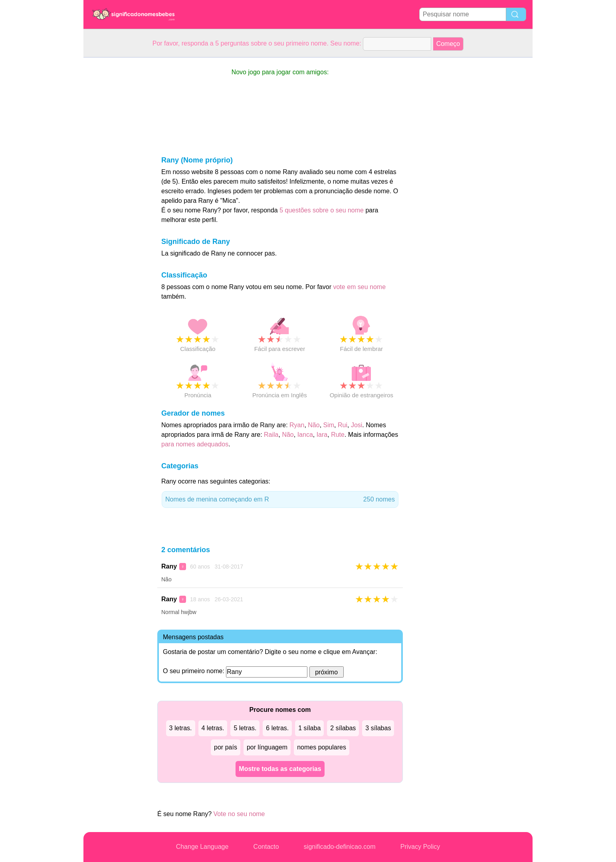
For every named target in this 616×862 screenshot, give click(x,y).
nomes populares (322, 747)
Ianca (305, 435)
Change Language (202, 847)
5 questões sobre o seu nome (322, 210)
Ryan (297, 425)
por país (226, 747)
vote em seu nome (359, 287)
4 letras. (213, 728)
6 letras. (277, 728)
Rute (338, 435)
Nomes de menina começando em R (280, 499)
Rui (343, 425)
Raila (271, 435)
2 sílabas (343, 728)
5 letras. (245, 728)
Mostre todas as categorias (280, 769)
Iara (322, 435)
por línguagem (267, 747)
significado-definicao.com (340, 847)
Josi (357, 425)
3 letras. (181, 728)
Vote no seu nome (239, 814)
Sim (329, 425)
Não (314, 425)
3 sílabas (378, 728)
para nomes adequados (195, 444)
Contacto (266, 847)
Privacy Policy (420, 847)
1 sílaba (309, 728)
